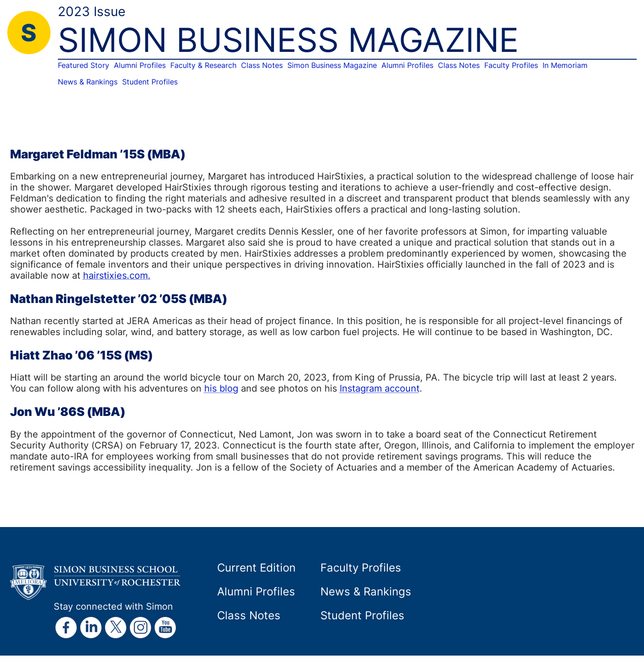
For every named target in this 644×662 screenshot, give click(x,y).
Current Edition (256, 567)
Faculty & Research (203, 65)
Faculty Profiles (511, 65)
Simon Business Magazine (332, 65)
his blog (221, 388)
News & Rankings (88, 82)
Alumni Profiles (140, 65)
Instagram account (380, 388)
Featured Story (84, 65)
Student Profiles (150, 82)
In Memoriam (565, 65)
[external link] (66, 628)
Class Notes (262, 65)
